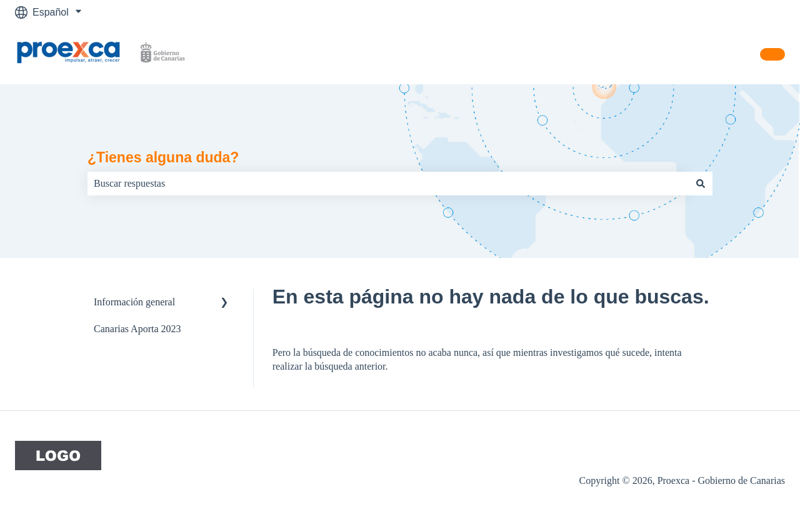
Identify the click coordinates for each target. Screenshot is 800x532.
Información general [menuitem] (134, 302)
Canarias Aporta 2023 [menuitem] (137, 329)
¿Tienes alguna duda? (163, 157)
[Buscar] (701, 184)
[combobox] (388, 184)
